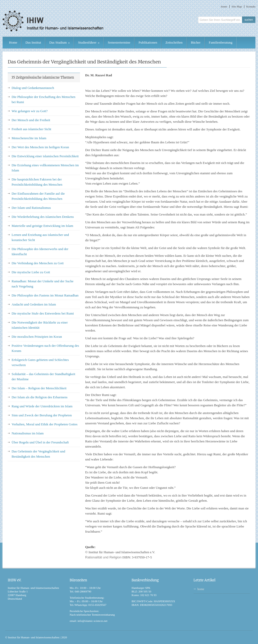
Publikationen (148, 42)
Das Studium (59, 42)
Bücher (196, 42)
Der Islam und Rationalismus (31, 208)
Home (13, 42)
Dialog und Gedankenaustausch (33, 88)
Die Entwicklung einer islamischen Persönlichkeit (45, 156)
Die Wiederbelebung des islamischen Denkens (43, 217)
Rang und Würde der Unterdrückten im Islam (42, 406)
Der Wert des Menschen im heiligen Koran (40, 147)
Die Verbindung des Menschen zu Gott (38, 263)
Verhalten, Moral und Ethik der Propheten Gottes (45, 424)
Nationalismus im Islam (28, 433)
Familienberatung (221, 42)
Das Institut (33, 42)
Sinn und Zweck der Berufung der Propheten (42, 415)
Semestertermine (119, 42)
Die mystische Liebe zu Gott (31, 272)
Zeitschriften (174, 42)
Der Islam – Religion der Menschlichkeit (39, 388)
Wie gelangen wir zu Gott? (30, 111)
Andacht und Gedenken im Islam (34, 304)
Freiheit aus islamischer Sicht (31, 129)
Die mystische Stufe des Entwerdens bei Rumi (43, 313)
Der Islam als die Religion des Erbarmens (40, 397)
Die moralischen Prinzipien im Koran (37, 337)
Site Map (237, 7)
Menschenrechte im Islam (29, 138)
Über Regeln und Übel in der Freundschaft (40, 442)
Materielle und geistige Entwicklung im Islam (42, 226)
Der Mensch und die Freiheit (31, 120)
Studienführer (89, 42)
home (224, 7)
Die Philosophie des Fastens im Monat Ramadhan (45, 295)
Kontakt (251, 7)
